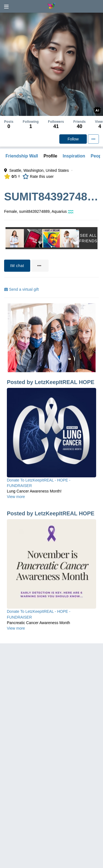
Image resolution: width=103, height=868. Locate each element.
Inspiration (74, 156)
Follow (73, 139)
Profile (51, 156)
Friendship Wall (22, 156)
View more (16, 497)
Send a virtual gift (21, 289)
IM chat (17, 266)
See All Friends (88, 238)
